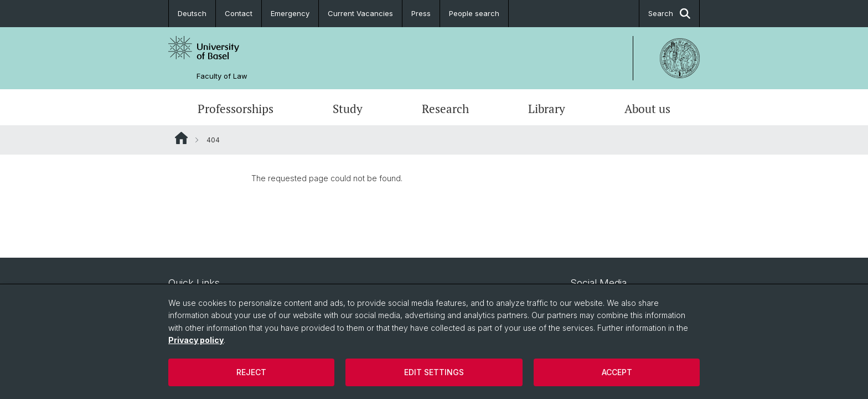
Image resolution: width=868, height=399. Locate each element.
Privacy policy (196, 340)
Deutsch (192, 13)
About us (647, 109)
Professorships (236, 109)
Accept (617, 372)
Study (348, 109)
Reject (251, 372)
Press (421, 13)
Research (445, 109)
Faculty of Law (222, 76)
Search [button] (669, 14)
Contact (239, 13)
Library (547, 109)
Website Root (181, 138)
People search (474, 13)
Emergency (290, 13)
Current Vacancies (360, 13)
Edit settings (434, 372)
